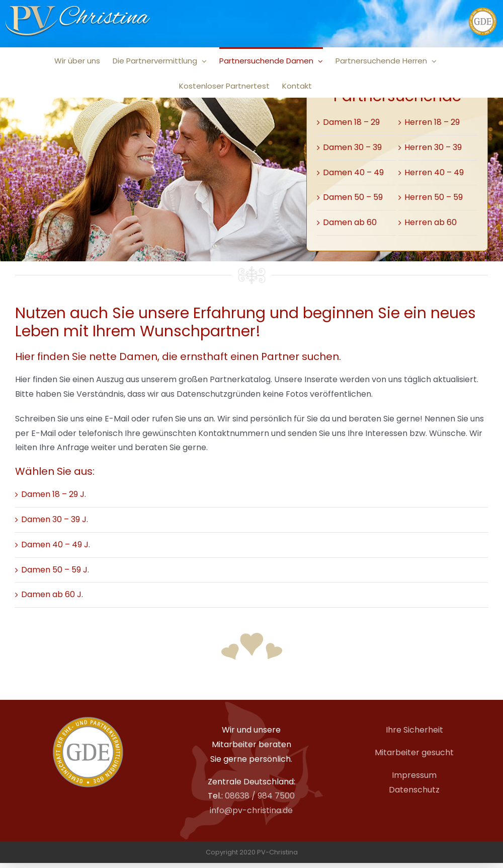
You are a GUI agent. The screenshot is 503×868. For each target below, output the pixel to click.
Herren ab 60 (431, 222)
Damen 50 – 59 (353, 197)
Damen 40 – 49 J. (56, 545)
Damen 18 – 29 (351, 122)
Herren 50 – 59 (434, 197)
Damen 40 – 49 (353, 172)
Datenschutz (414, 790)
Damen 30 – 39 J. (55, 519)
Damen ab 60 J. (52, 594)
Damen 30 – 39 (352, 147)
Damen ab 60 (350, 222)
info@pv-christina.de (251, 810)
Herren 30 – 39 (433, 147)
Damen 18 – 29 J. (54, 494)
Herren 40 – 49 (434, 172)
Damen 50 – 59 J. (55, 570)
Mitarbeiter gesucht (414, 752)
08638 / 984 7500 (260, 796)
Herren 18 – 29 (432, 122)
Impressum (414, 775)
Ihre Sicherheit (414, 730)
